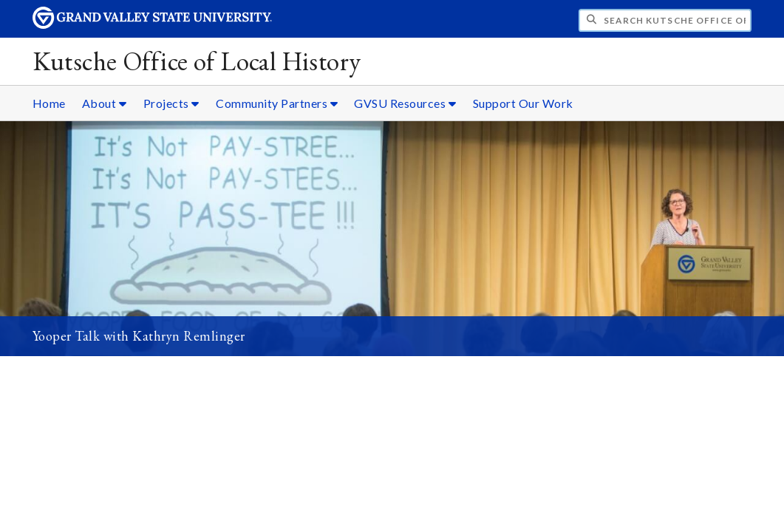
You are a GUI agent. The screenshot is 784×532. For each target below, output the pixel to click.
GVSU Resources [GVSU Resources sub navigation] (405, 103)
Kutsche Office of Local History (197, 61)
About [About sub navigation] (105, 103)
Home (49, 103)
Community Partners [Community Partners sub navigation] (277, 103)
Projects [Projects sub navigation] (171, 103)
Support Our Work (523, 103)
